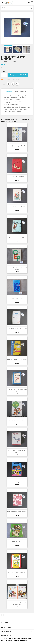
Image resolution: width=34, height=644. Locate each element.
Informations (6, 636)
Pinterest (17, 84)
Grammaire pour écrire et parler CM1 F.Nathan (17, 269)
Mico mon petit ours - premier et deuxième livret (17, 604)
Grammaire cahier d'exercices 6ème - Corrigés (17, 360)
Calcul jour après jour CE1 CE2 (17, 146)
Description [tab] (9, 92)
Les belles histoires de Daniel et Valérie (17, 482)
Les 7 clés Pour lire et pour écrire (17, 572)
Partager (8, 84)
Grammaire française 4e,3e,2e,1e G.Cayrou (17, 451)
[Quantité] (3, 75)
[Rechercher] (17, 8)
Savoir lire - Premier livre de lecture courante (17, 390)
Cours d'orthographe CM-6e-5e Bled (17, 329)
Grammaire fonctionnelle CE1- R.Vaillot (17, 208)
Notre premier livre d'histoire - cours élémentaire (17, 238)
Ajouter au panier (18, 75)
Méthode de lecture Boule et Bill (17, 420)
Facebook (3, 615)
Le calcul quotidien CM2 (17, 176)
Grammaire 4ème (17, 298)
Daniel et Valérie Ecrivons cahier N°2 (17, 511)
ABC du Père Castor (17, 542)
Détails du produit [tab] (20, 92)
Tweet (13, 84)
